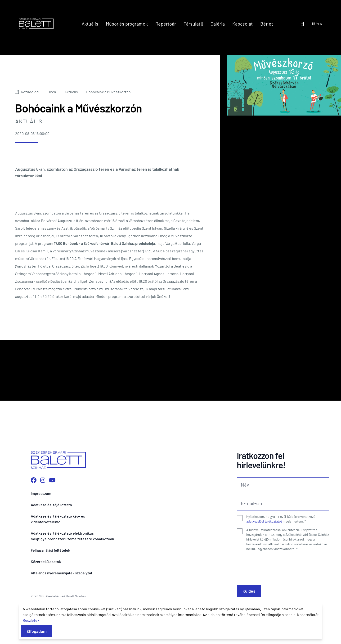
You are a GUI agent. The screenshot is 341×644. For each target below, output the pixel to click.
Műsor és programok (127, 24)
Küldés (249, 591)
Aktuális (90, 24)
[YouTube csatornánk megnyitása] (52, 480)
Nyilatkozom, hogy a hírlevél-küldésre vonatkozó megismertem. (281, 519)
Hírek (52, 92)
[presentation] (273, 566)
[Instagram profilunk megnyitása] (43, 480)
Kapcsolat (242, 24)
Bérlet (267, 24)
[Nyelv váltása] (317, 24)
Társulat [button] (193, 24)
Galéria (218, 24)
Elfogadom (37, 631)
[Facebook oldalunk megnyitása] (34, 480)
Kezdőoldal (27, 92)
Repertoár (166, 24)
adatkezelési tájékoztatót (264, 521)
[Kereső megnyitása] (303, 24)
